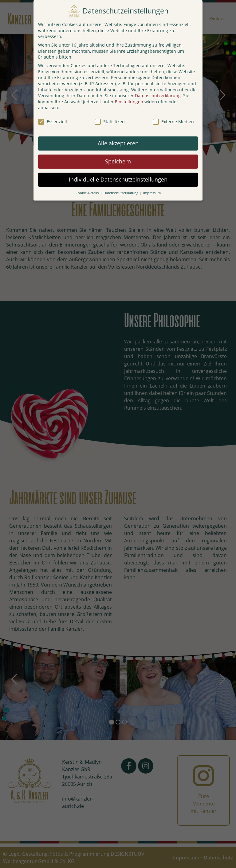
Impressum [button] (152, 193)
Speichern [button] (118, 161)
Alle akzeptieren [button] (118, 143)
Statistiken (110, 122)
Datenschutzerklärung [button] (121, 193)
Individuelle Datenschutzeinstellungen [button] (118, 179)
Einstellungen (129, 102)
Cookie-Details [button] (88, 193)
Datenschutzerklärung (158, 96)
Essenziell (53, 122)
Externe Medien (173, 122)
